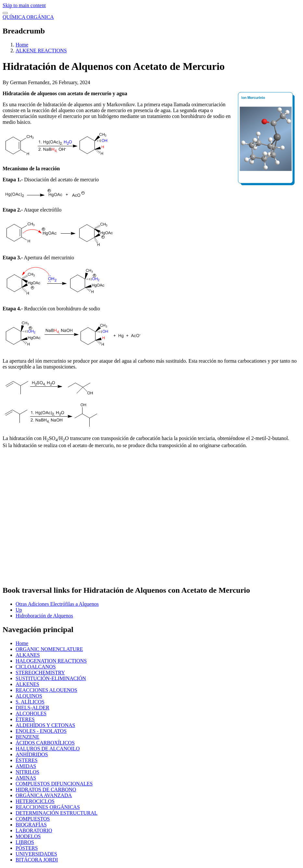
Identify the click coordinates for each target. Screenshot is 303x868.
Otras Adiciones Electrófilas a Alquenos (57, 604)
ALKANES (28, 655)
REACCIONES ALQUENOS (46, 690)
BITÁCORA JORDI (37, 860)
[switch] (5, 13)
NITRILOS (27, 772)
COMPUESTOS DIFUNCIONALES (54, 784)
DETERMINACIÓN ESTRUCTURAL (57, 813)
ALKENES (27, 684)
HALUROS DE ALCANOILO (48, 749)
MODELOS (28, 836)
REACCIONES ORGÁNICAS (48, 807)
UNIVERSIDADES (36, 854)
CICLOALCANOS (36, 667)
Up (19, 610)
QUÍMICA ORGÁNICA (28, 17)
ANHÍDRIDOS (32, 754)
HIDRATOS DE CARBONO (46, 790)
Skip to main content (24, 5)
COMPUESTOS (33, 819)
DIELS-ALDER (32, 708)
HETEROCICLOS (35, 801)
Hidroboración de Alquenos (44, 616)
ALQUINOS (29, 696)
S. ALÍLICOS (30, 702)
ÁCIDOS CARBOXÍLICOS (45, 743)
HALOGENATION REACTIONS (51, 661)
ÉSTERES (27, 760)
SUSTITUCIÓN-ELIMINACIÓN (51, 678)
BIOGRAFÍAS (31, 825)
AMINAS (26, 778)
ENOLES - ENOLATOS (41, 731)
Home (22, 45)
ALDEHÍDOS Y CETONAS (45, 725)
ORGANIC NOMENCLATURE (49, 649)
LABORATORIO (34, 830)
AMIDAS (26, 766)
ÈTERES (25, 719)
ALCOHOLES (31, 713)
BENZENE (27, 737)
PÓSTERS (27, 848)
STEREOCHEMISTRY (40, 673)
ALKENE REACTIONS (41, 51)
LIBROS (25, 842)
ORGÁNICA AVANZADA (44, 795)
